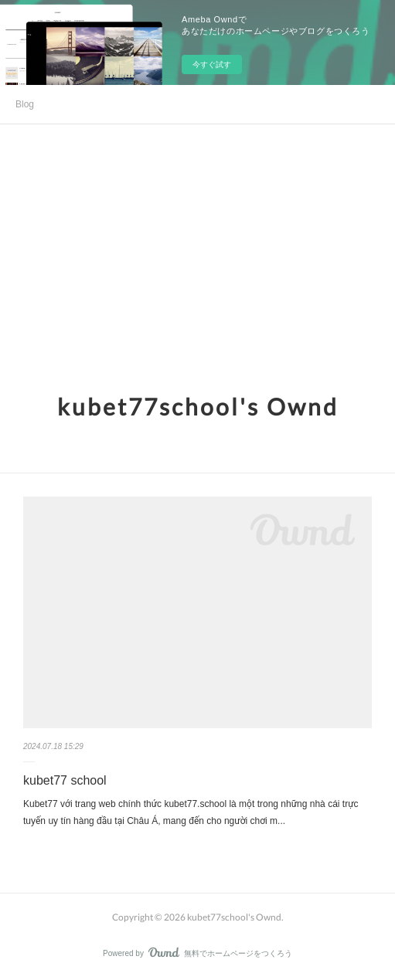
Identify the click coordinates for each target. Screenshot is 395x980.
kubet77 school (65, 780)
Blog (25, 104)
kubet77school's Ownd (198, 406)
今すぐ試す (212, 64)
